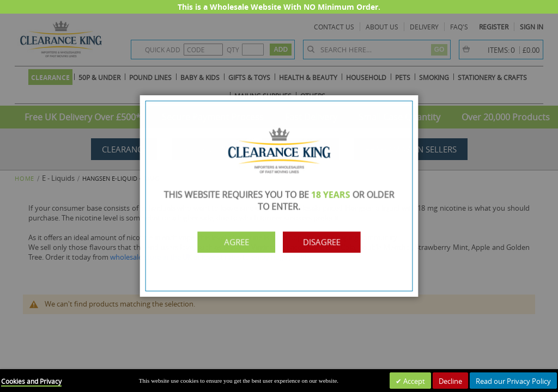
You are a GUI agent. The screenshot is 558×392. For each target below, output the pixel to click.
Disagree (324, 241)
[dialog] (279, 196)
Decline (450, 381)
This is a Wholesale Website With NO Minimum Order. (279, 7)
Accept (413, 381)
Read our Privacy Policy (513, 381)
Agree (235, 241)
